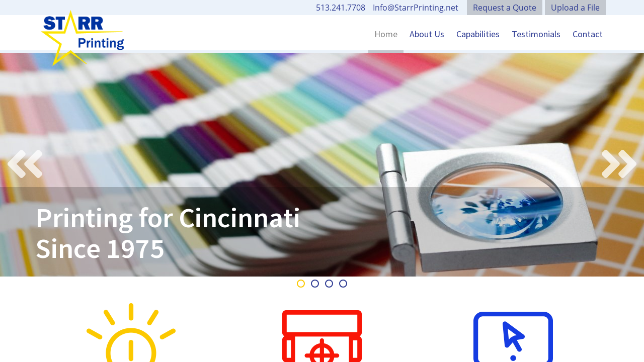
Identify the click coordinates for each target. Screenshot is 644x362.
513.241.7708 (341, 8)
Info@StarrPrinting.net (416, 8)
